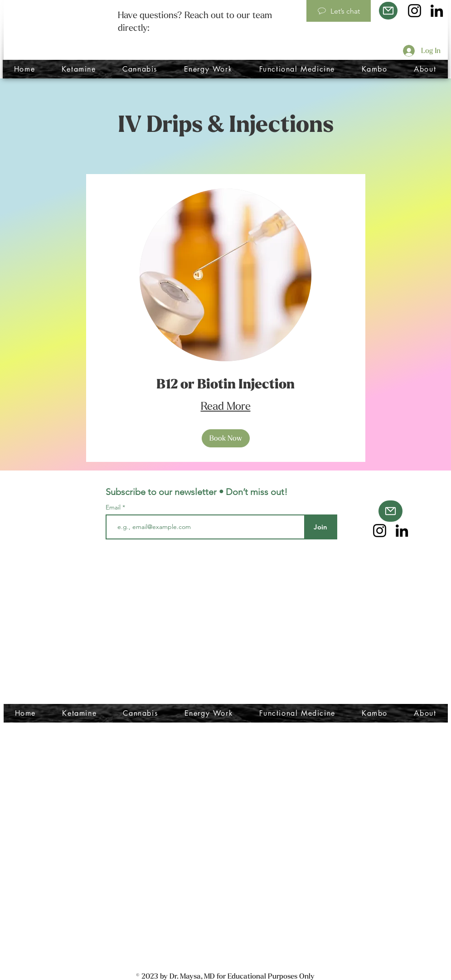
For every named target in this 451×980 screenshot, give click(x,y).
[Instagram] (415, 11)
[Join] (321, 527)
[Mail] (388, 11)
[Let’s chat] (339, 11)
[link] (226, 385)
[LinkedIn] (437, 11)
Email (114, 507)
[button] (226, 438)
